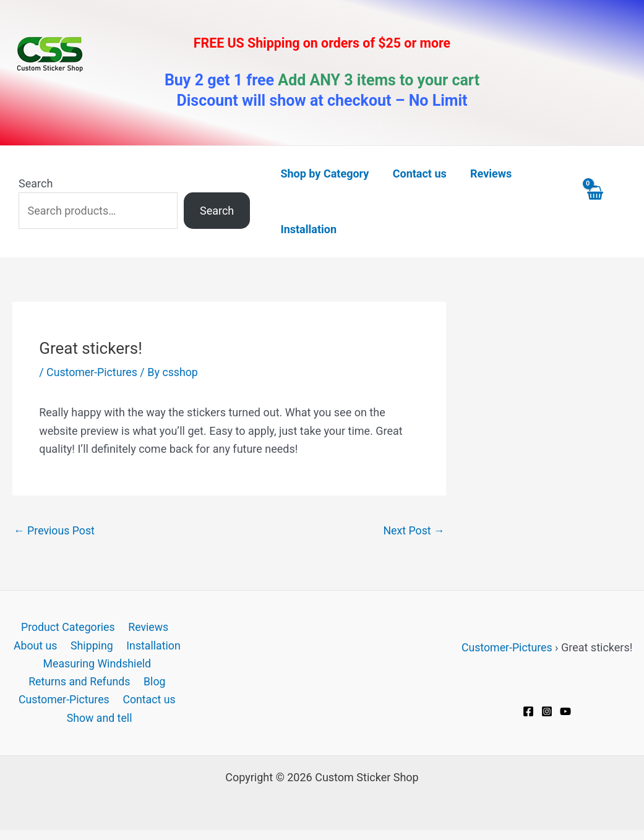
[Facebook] (528, 711)
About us (37, 646)
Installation (152, 646)
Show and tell (100, 720)
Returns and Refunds (80, 683)
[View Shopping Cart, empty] (606, 201)
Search (36, 183)
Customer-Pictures (92, 372)
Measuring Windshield (97, 665)
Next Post (414, 530)
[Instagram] (547, 711)
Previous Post (55, 530)
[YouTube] (565, 711)
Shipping (92, 646)
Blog (154, 683)
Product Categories (68, 628)
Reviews (147, 628)
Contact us (149, 701)
